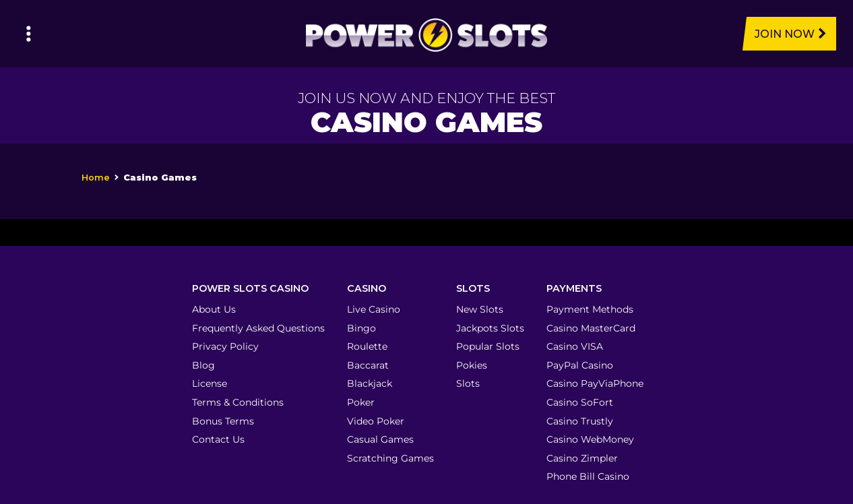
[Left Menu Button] (29, 34)
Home (96, 178)
